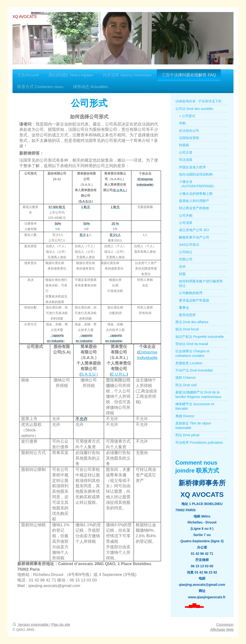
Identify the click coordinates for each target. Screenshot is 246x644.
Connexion (225, 624)
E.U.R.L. (119, 374)
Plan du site (61, 624)
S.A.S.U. (89, 374)
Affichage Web (222, 629)
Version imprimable (31, 624)
